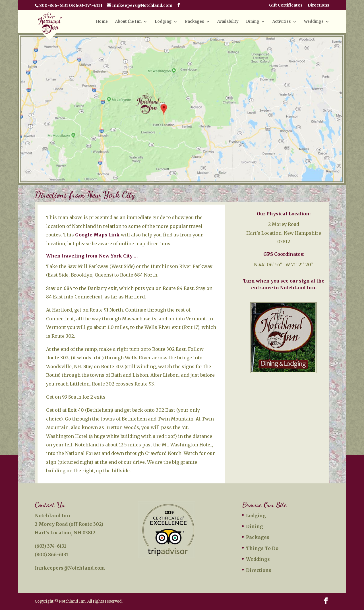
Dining (253, 22)
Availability (228, 22)
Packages (195, 22)
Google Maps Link (97, 235)
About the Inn (128, 22)
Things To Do (262, 548)
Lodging (163, 22)
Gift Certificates (286, 5)
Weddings (314, 22)
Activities (282, 22)
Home (102, 22)
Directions (318, 5)
